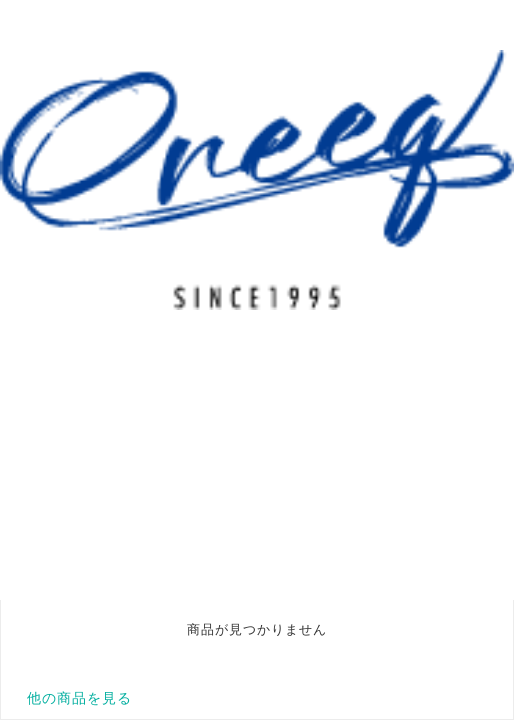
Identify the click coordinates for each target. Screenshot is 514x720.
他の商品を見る (79, 698)
